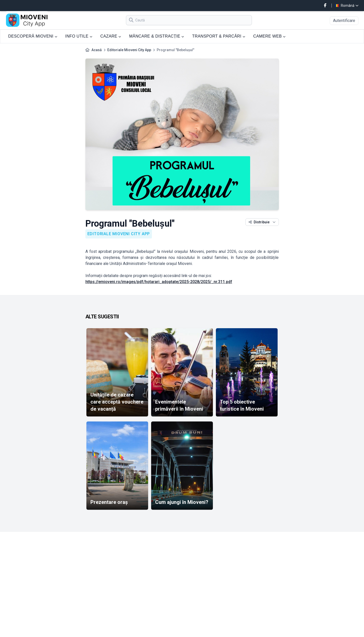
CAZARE (111, 36)
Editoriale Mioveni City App (129, 50)
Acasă (97, 50)
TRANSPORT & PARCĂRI (219, 36)
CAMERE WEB (269, 36)
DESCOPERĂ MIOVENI (33, 36)
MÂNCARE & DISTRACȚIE (157, 36)
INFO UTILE (79, 36)
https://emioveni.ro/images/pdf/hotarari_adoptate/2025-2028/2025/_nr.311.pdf (159, 282)
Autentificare (344, 21)
